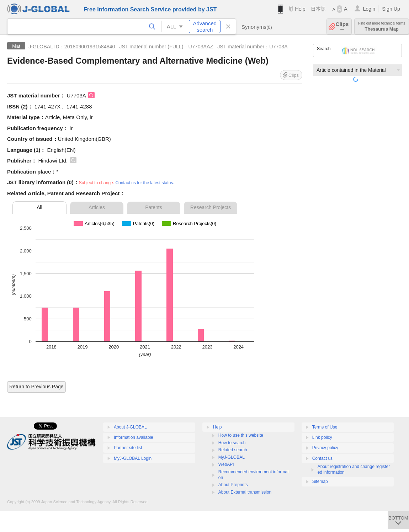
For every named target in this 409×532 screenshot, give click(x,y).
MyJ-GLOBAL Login (133, 458)
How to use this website (241, 435)
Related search (233, 450)
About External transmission (245, 492)
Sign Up (391, 9)
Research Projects (211, 207)
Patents (153, 207)
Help (300, 9)
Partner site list (128, 448)
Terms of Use (325, 427)
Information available (134, 437)
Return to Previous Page (36, 387)
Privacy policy (325, 448)
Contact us (322, 458)
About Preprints (233, 485)
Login (369, 9)
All (39, 207)
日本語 (318, 9)
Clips (342, 26)
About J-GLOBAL (130, 427)
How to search (232, 443)
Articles (97, 207)
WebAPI (226, 464)
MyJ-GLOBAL (232, 457)
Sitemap (320, 482)
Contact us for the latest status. (145, 183)
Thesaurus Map (382, 26)
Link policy (322, 437)
